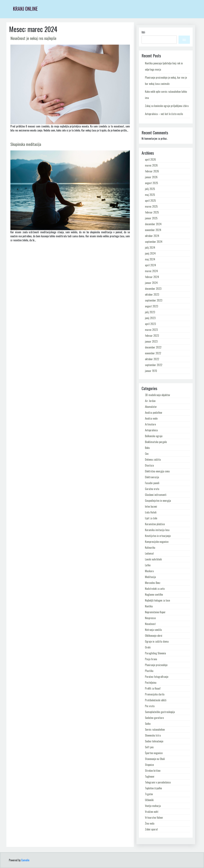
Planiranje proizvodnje (156, 665)
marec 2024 (151, 271)
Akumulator (151, 407)
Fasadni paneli (152, 483)
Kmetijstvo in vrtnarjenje (158, 536)
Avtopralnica (151, 430)
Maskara (149, 571)
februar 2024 (152, 277)
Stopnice (149, 765)
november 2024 (153, 230)
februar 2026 (152, 171)
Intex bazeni (151, 506)
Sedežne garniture (154, 718)
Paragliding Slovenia (155, 653)
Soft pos (149, 747)
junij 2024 (150, 253)
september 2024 (154, 242)
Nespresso (150, 618)
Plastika (149, 671)
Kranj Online (25, 9)
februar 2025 (152, 212)
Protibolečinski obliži (156, 700)
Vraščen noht (152, 812)
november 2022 (153, 353)
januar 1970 (151, 371)
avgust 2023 (151, 306)
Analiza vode (151, 418)
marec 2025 (151, 206)
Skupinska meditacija (26, 144)
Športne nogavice (154, 753)
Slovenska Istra (153, 735)
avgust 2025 (151, 183)
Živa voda (150, 823)
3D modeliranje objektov (157, 395)
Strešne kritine (153, 771)
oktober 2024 (152, 236)
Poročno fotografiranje (157, 677)
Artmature (150, 424)
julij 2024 (150, 248)
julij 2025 (150, 189)
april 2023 (150, 324)
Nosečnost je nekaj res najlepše (33, 38)
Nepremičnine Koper (155, 612)
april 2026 (150, 159)
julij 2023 (150, 312)
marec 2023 (151, 330)
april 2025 (150, 201)
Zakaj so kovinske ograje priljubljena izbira (167, 106)
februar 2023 (152, 336)
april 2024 (150, 265)
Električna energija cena (157, 471)
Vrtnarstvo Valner (154, 818)
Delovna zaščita (153, 459)
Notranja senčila (153, 630)
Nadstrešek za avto (155, 589)
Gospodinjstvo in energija (158, 501)
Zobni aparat (151, 829)
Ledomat (149, 553)
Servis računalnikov (155, 729)
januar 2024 (151, 283)
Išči (143, 32)
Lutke (148, 565)
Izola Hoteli (151, 512)
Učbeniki (149, 800)
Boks (147, 448)
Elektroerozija (152, 477)
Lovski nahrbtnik (153, 559)
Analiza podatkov (154, 413)
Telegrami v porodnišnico (158, 782)
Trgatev (149, 794)
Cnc (147, 454)
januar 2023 (151, 341)
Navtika (149, 606)
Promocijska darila (155, 694)
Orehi (148, 647)
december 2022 (153, 347)
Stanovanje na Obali (155, 759)
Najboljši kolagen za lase (157, 600)
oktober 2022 (152, 359)
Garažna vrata (152, 489)
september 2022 (154, 365)
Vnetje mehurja (153, 806)
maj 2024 (150, 259)
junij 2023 (150, 318)
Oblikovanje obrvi (154, 636)
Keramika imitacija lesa (157, 530)
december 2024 (153, 224)
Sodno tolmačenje (154, 741)
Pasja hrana (151, 659)
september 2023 (154, 300)
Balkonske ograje (154, 436)
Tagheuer (150, 776)
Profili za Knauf (153, 688)
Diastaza (149, 465)
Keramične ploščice (155, 524)
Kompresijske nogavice (157, 542)
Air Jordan (150, 401)
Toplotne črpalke (153, 788)
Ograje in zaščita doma (157, 641)
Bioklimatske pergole (156, 442)
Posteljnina (151, 683)
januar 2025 (151, 218)
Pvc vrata (150, 706)
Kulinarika (150, 548)
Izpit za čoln (151, 518)
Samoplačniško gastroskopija (160, 712)
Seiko (148, 724)
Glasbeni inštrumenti (156, 495)
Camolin (25, 860)
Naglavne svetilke (154, 594)
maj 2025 (150, 195)
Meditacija (150, 577)
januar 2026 (151, 177)
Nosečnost (150, 624)
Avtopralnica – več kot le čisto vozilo (164, 114)
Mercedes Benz (153, 583)
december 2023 (153, 289)
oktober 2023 (152, 294)
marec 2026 (151, 165)
